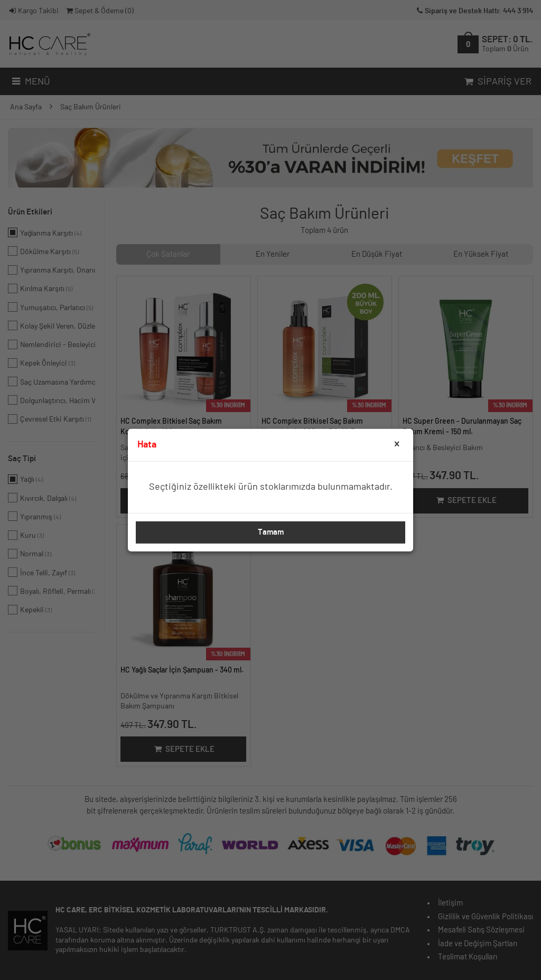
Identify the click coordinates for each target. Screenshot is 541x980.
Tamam (271, 532)
